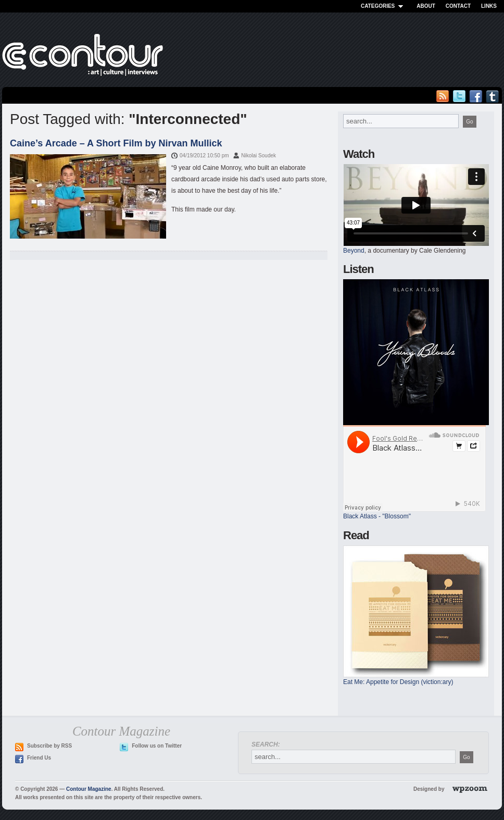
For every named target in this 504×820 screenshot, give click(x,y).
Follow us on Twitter (157, 746)
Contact (458, 6)
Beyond (354, 251)
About (426, 6)
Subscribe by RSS (49, 746)
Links (489, 6)
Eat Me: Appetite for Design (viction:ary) (398, 682)
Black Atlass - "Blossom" (377, 516)
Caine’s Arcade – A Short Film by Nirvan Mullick (116, 143)
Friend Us (39, 758)
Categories (383, 6)
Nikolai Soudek (259, 156)
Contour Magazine (89, 789)
